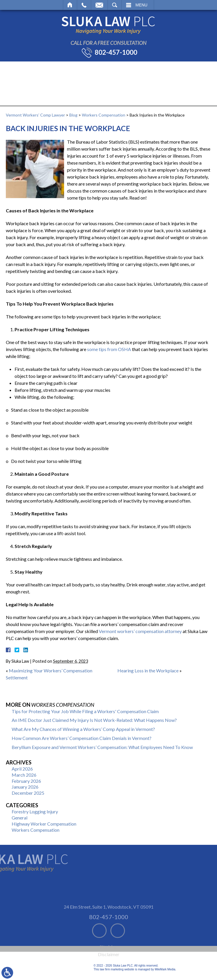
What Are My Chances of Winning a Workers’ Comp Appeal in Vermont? (83, 729)
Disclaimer (109, 971)
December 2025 (28, 793)
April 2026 (22, 769)
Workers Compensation (104, 115)
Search (115, 5)
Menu (141, 5)
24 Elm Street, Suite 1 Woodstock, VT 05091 (109, 924)
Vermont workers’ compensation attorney (140, 631)
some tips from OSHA (109, 349)
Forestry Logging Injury (35, 811)
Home (70, 5)
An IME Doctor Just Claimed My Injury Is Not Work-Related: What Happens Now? (94, 720)
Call (84, 5)
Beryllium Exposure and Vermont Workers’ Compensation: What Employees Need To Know (102, 747)
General (20, 818)
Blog (73, 115)
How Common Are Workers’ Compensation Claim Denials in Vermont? (82, 738)
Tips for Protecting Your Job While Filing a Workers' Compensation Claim (85, 711)
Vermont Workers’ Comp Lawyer (35, 115)
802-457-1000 (116, 52)
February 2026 (26, 781)
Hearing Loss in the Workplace (148, 670)
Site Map (109, 964)
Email (99, 5)
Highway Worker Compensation (44, 824)
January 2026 (25, 787)
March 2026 (24, 775)
